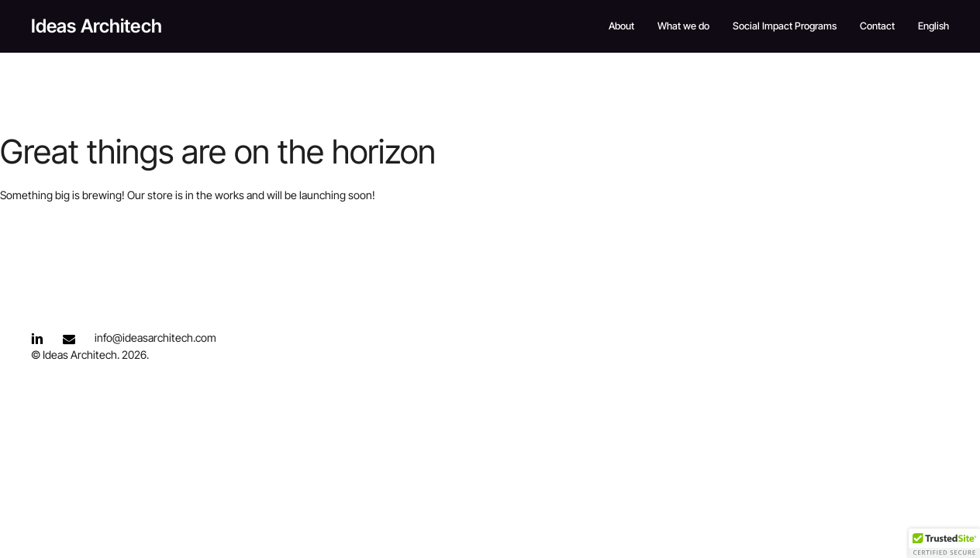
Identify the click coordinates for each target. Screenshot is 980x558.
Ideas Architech (97, 26)
